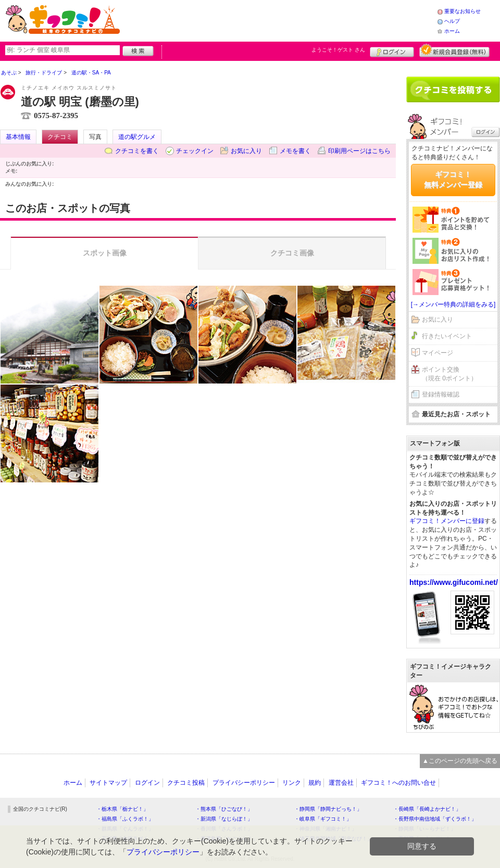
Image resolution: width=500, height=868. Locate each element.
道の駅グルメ (137, 137)
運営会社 (341, 783)
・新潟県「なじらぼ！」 (224, 819)
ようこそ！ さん (338, 50)
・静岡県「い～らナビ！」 (424, 829)
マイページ (438, 353)
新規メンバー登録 (454, 50)
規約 (315, 783)
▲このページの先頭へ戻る (460, 761)
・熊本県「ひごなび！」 (224, 809)
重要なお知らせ (463, 11)
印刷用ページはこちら (359, 151)
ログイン (392, 50)
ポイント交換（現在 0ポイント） (449, 374)
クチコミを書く (137, 151)
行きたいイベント (447, 336)
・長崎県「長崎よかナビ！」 (427, 809)
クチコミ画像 (292, 253)
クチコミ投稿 (186, 783)
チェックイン (195, 151)
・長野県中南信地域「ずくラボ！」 (435, 819)
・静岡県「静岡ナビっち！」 (328, 809)
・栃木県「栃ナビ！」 (122, 809)
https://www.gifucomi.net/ (454, 582)
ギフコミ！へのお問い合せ (398, 783)
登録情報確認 (441, 394)
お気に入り (246, 151)
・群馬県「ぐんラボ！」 (125, 829)
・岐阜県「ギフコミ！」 (323, 819)
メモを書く (295, 151)
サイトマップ (108, 783)
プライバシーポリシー (244, 783)
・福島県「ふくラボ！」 (125, 819)
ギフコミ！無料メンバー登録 (453, 180)
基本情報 (18, 137)
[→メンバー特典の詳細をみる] (453, 304)
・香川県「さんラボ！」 (224, 829)
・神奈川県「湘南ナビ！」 (326, 829)
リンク (292, 783)
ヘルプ (452, 21)
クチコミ (60, 137)
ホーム (452, 31)
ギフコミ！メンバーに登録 (447, 521)
